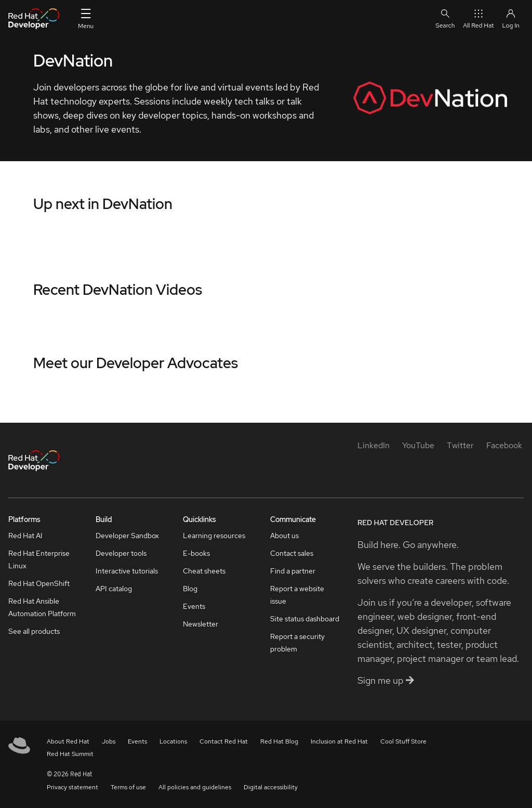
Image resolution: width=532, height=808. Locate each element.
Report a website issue (297, 595)
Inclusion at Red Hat (339, 741)
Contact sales (292, 553)
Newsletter (201, 624)
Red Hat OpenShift (39, 583)
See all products (34, 631)
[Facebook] (504, 445)
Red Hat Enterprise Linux (39, 559)
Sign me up (386, 680)
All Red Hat (478, 18)
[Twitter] (460, 445)
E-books (196, 553)
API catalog (114, 589)
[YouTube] (418, 445)
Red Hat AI (25, 536)
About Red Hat (68, 741)
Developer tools (121, 553)
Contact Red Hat (224, 741)
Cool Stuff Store (403, 741)
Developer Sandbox (127, 536)
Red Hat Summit (70, 754)
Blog (190, 589)
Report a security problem (297, 643)
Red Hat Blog (279, 741)
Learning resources (214, 536)
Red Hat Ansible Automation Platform (42, 607)
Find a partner (293, 571)
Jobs (109, 741)
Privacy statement (72, 787)
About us (284, 536)
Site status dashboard (305, 619)
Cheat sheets (204, 571)
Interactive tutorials (127, 571)
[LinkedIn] (374, 445)
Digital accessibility (271, 787)
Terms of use (128, 787)
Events (194, 606)
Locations (173, 741)
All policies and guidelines (195, 787)
